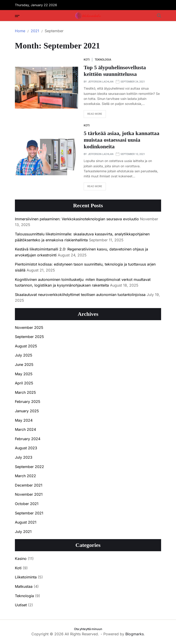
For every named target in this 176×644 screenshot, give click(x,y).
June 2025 (24, 365)
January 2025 (27, 411)
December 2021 (29, 485)
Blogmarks (135, 634)
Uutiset (21, 605)
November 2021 (29, 494)
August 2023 (26, 448)
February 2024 (28, 439)
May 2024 (24, 420)
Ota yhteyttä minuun (88, 629)
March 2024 (25, 429)
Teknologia (103, 60)
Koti (87, 60)
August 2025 (26, 346)
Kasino (21, 559)
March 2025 (25, 392)
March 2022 (25, 476)
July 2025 (24, 355)
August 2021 (26, 522)
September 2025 (29, 337)
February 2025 (28, 402)
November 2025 (29, 327)
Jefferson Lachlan (100, 82)
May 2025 (24, 374)
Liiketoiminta (26, 577)
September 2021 (29, 513)
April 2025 (24, 383)
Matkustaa (24, 586)
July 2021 (23, 532)
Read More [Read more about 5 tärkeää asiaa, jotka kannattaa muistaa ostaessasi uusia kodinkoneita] (93, 188)
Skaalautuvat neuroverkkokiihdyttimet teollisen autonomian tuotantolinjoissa (80, 295)
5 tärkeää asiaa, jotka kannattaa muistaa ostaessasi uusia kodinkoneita (121, 140)
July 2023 (24, 457)
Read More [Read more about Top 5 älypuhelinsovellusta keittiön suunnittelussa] (93, 115)
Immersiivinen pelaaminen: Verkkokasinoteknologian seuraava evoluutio (77, 219)
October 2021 (27, 504)
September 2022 (29, 467)
